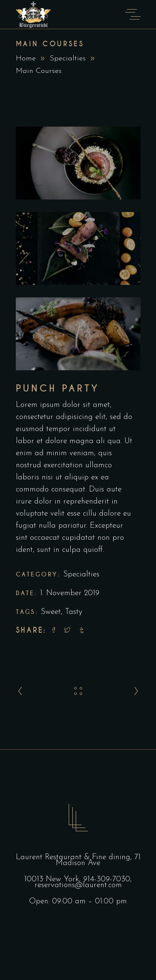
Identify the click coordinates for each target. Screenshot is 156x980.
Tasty (74, 612)
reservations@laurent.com (78, 885)
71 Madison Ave (98, 860)
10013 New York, (54, 879)
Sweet (51, 612)
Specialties (68, 59)
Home (26, 59)
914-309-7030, (108, 879)
